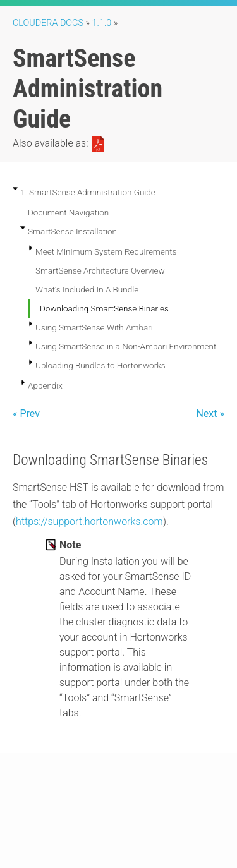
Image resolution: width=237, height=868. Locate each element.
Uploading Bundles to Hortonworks (100, 365)
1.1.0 (102, 23)
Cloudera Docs (48, 23)
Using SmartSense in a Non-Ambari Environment (126, 346)
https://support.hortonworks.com (89, 521)
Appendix (45, 385)
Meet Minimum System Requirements (106, 251)
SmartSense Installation (72, 231)
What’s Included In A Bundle (87, 289)
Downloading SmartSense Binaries (104, 308)
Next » (210, 413)
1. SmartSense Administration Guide (88, 192)
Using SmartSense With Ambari (94, 327)
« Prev (26, 413)
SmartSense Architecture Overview (100, 270)
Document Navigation (68, 212)
